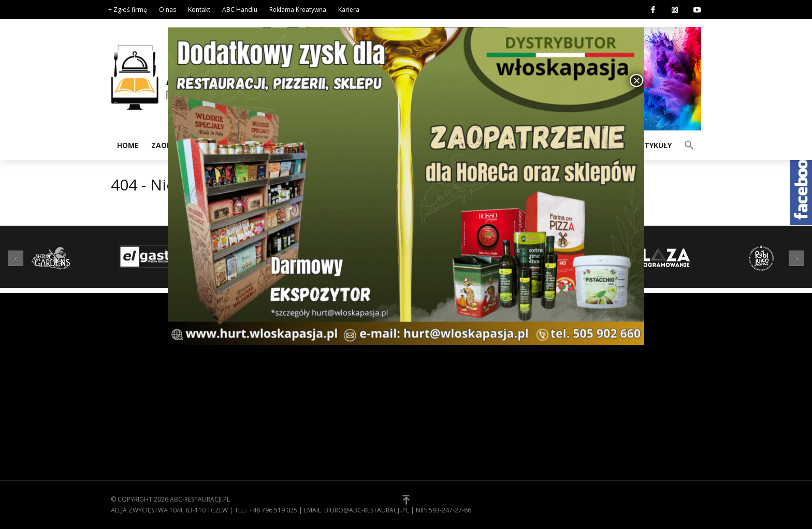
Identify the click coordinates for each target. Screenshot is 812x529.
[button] (689, 144)
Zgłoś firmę (434, 398)
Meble (273, 398)
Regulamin (432, 366)
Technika (278, 414)
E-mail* (634, 392)
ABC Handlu (240, 10)
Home (128, 145)
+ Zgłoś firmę (128, 10)
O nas (168, 10)
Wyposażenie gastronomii (308, 366)
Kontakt (199, 10)
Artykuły (653, 145)
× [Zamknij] (636, 80)
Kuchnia (277, 382)
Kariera (349, 10)
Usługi (274, 430)
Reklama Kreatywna (298, 10)
